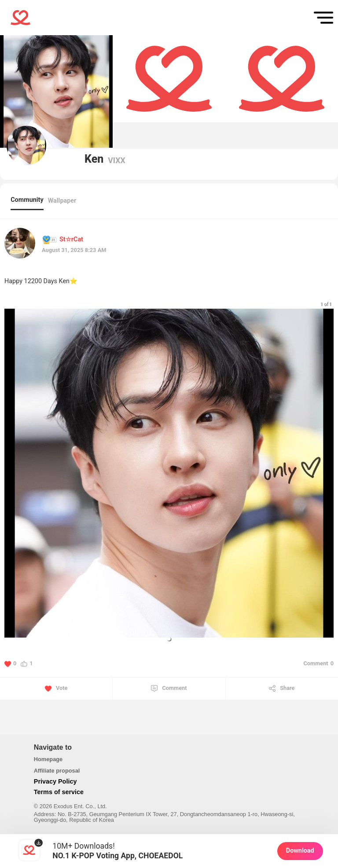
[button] (169, 639)
